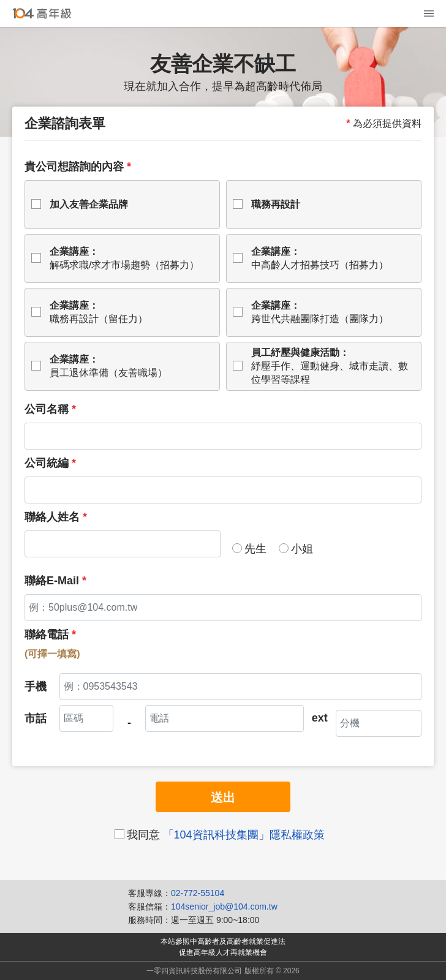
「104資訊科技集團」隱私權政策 (244, 835)
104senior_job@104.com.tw (224, 907)
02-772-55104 (198, 893)
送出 (223, 797)
